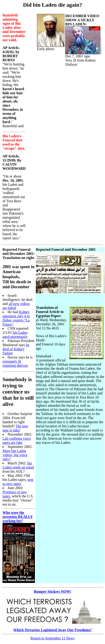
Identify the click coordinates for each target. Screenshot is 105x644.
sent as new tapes (18, 482)
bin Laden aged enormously (15, 335)
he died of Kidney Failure (16, 349)
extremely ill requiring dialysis (15, 363)
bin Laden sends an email (18, 465)
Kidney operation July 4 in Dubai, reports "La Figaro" (16, 318)
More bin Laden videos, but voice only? (15, 455)
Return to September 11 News (52, 638)
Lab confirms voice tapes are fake (17, 441)
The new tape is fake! (15, 428)
